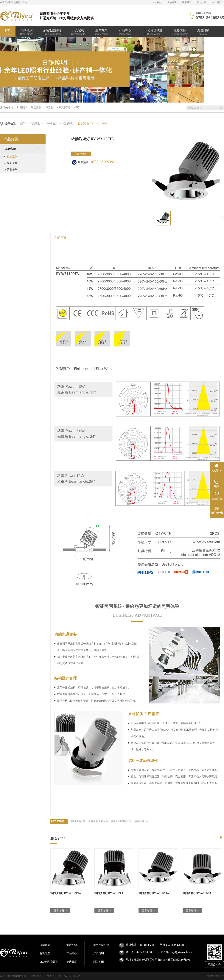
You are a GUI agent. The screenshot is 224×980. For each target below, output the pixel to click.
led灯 (77, 107)
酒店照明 (36, 107)
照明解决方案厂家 (122, 821)
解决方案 (45, 953)
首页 (22, 124)
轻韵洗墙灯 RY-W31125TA (154, 893)
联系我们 (187, 2)
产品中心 (72, 953)
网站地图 (202, 2)
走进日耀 (72, 962)
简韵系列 (12, 163)
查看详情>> (60, 910)
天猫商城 (172, 2)
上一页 (151, 218)
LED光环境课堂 (49, 962)
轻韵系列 (68, 124)
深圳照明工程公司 (98, 821)
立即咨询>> (81, 154)
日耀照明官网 (77, 821)
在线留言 (217, 2)
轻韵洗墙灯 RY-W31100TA (93, 124)
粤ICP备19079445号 (69, 976)
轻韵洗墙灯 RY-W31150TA (66, 893)
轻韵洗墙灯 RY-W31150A (109, 893)
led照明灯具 (63, 107)
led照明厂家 (141, 821)
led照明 (49, 107)
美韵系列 (12, 169)
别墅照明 (22, 107)
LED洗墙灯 (51, 124)
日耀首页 (45, 945)
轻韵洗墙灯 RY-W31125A (197, 893)
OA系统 (157, 2)
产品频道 (35, 124)
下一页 (222, 218)
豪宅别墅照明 (101, 945)
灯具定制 (99, 953)
